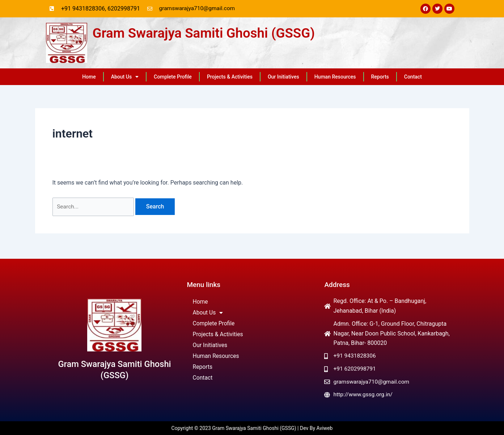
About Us (125, 77)
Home (89, 77)
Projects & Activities (230, 77)
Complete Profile (173, 77)
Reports (380, 77)
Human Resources (335, 77)
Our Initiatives (283, 77)
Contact (413, 77)
